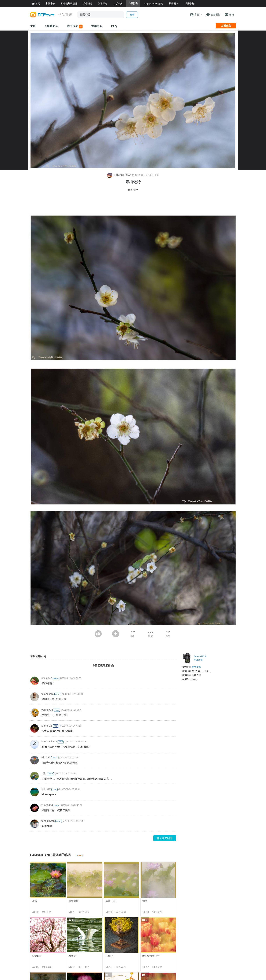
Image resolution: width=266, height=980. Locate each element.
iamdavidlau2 (49, 741)
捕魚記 (72, 956)
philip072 (47, 678)
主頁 (33, 26)
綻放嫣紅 (37, 956)
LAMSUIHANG (120, 175)
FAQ (114, 26)
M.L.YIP (46, 789)
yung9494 (47, 805)
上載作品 (226, 26)
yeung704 (47, 710)
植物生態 (196, 667)
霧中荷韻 (74, 901)
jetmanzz (47, 726)
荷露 (35, 901)
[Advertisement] (133, 203)
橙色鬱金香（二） (152, 956)
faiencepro (48, 694)
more (80, 855)
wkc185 (46, 757)
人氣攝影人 (51, 26)
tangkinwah (48, 821)
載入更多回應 (165, 838)
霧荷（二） (112, 901)
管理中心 (97, 26)
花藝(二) (110, 956)
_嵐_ (44, 773)
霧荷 (145, 901)
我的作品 (75, 27)
